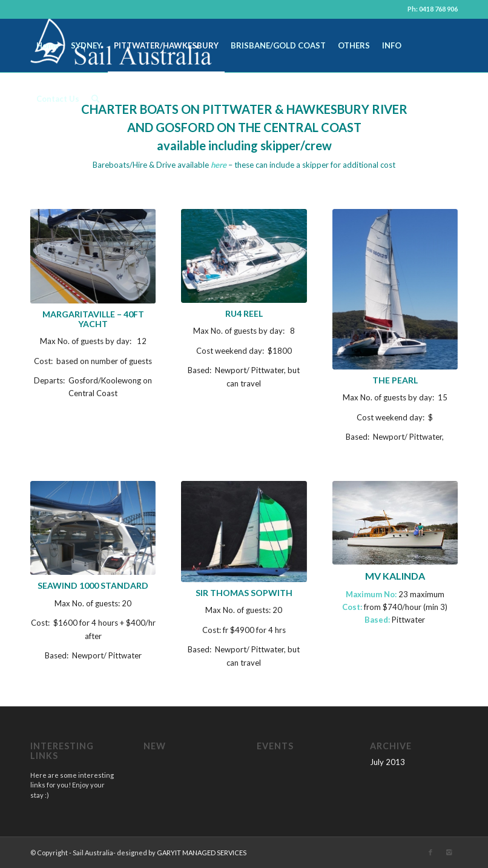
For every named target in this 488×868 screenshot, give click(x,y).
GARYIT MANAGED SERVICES (202, 853)
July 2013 (387, 762)
